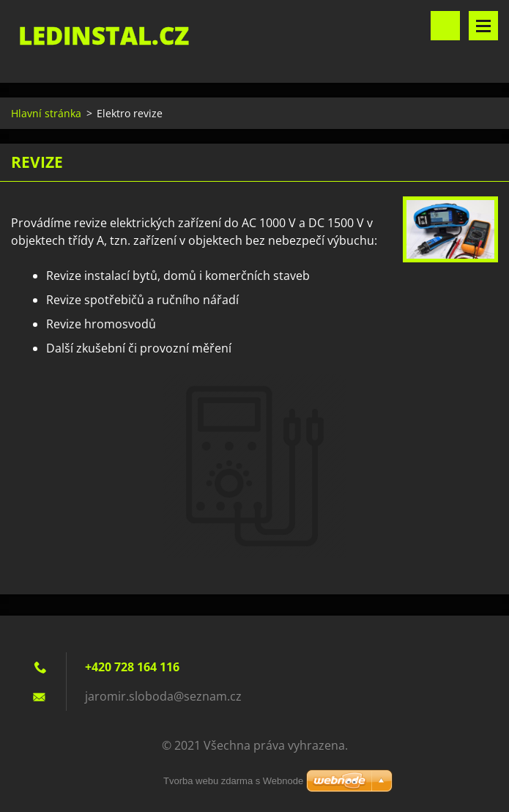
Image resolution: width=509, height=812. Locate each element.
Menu (483, 26)
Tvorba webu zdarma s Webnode (233, 781)
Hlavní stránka (46, 113)
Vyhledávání (445, 26)
